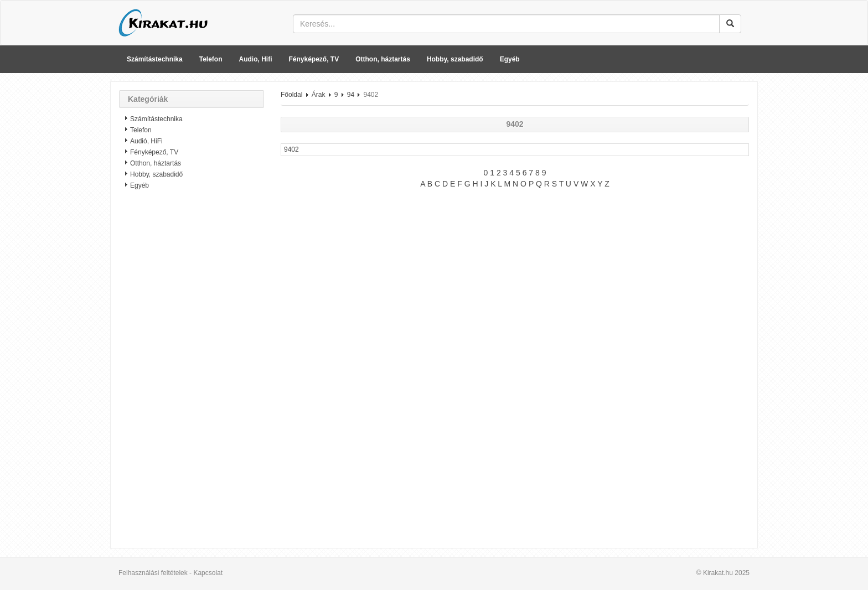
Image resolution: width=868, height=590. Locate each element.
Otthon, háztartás (383, 59)
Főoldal (291, 95)
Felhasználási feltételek (153, 573)
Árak (319, 95)
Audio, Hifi (256, 59)
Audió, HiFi (146, 141)
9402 (291, 149)
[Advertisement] (192, 374)
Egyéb (510, 59)
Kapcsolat (208, 573)
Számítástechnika (155, 59)
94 (351, 95)
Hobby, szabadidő (455, 59)
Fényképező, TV (314, 59)
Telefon (211, 59)
